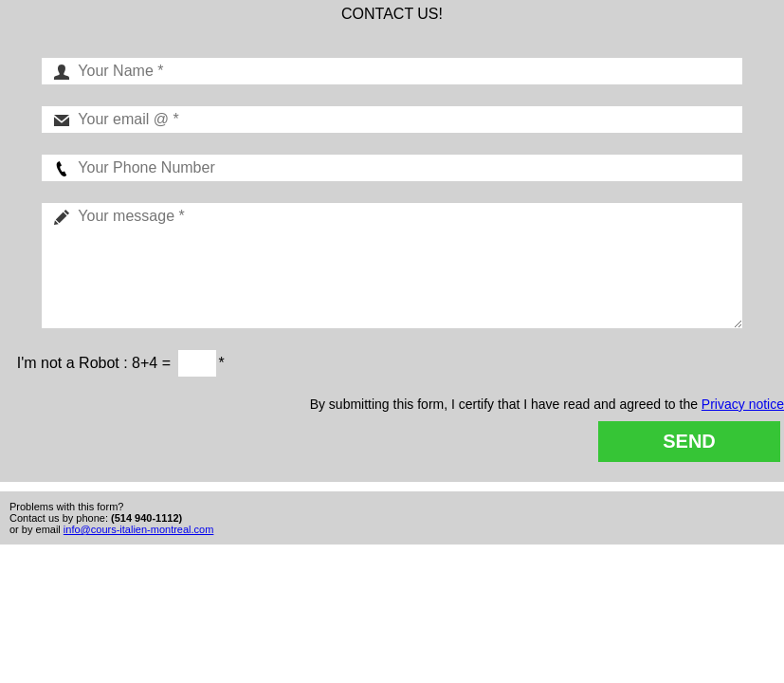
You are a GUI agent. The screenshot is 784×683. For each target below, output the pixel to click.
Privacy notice (743, 404)
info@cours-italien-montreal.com (139, 529)
